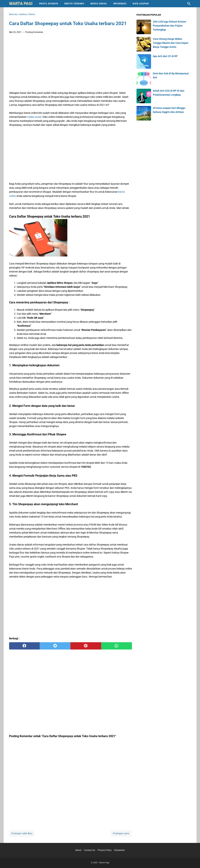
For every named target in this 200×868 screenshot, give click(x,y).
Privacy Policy (105, 850)
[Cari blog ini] (189, 4)
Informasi (120, 4)
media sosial (34, 117)
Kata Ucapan (141, 4)
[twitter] (55, 646)
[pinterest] (86, 646)
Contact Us (90, 850)
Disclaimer (119, 850)
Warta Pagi (21, 4)
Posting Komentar (34, 32)
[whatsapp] (117, 646)
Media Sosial (99, 4)
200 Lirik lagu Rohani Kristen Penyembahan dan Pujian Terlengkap (170, 26)
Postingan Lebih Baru (22, 833)
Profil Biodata (49, 4)
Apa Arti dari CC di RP (165, 56)
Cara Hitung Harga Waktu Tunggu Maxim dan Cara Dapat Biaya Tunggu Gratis (171, 43)
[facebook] (24, 646)
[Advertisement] (71, 63)
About (78, 850)
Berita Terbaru (74, 4)
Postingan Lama (121, 833)
